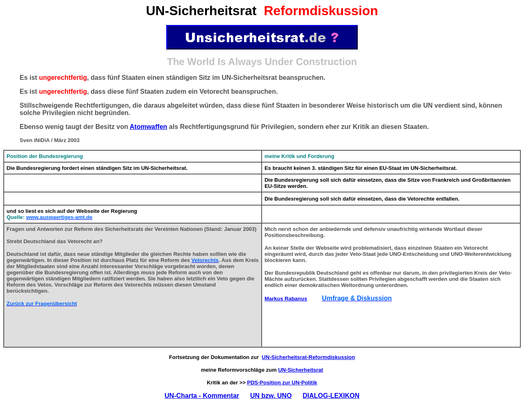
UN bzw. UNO (271, 396)
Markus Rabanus (286, 299)
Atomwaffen (149, 127)
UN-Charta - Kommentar (202, 396)
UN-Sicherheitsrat (300, 370)
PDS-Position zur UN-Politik (282, 383)
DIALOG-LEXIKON (331, 396)
